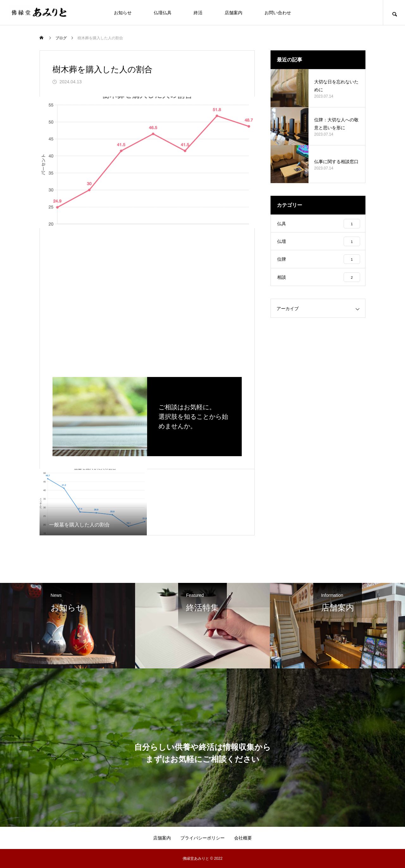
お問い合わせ (278, 13)
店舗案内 (234, 13)
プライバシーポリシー (202, 838)
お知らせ (123, 13)
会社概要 (243, 838)
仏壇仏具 (163, 13)
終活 (198, 13)
